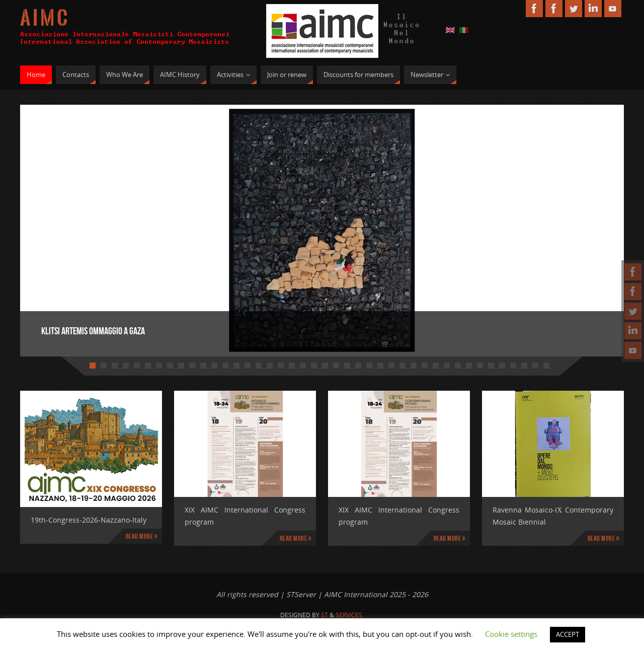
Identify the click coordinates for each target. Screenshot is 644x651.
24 (347, 366)
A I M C (44, 18)
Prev (63, 226)
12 (214, 366)
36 (480, 366)
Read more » (142, 536)
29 (403, 366)
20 (303, 366)
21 (314, 366)
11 (203, 366)
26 (369, 366)
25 (358, 366)
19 (292, 366)
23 (336, 366)
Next (581, 226)
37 (491, 366)
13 (225, 366)
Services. (350, 615)
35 (469, 366)
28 (391, 366)
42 (546, 366)
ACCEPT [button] (568, 634)
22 (325, 366)
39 (513, 366)
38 (502, 366)
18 (281, 366)
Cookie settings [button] (511, 634)
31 (425, 366)
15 (248, 366)
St (325, 615)
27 (380, 366)
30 (414, 366)
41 (535, 366)
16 (259, 366)
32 (436, 366)
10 (192, 366)
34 (458, 366)
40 (524, 366)
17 (270, 366)
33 (447, 366)
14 (236, 366)
